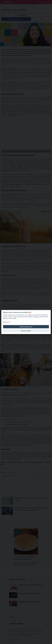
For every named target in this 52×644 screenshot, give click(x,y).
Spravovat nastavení (26, 331)
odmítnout (37, 317)
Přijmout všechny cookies (26, 327)
